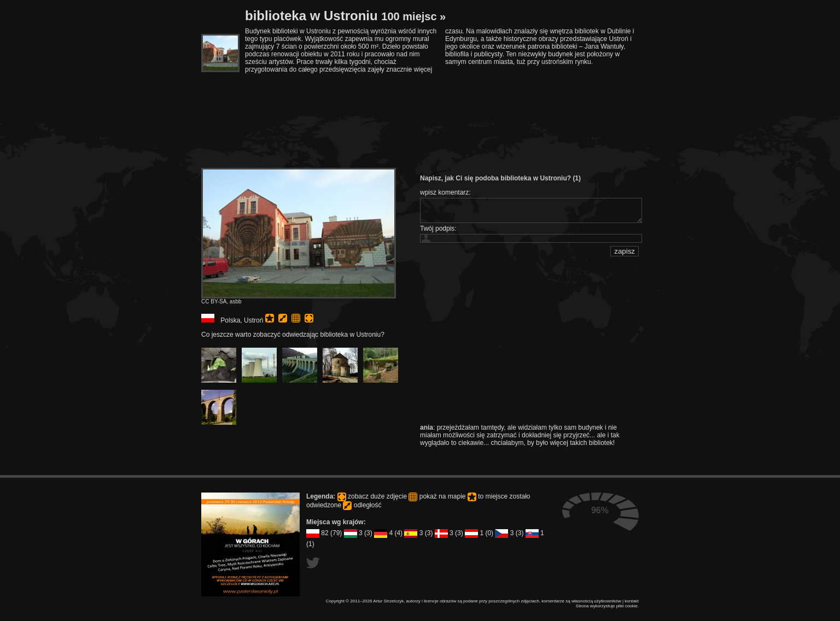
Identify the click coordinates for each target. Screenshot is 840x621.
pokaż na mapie (296, 318)
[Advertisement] (444, 103)
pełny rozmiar (309, 318)
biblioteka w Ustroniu (345, 16)
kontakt (632, 601)
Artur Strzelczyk (388, 601)
